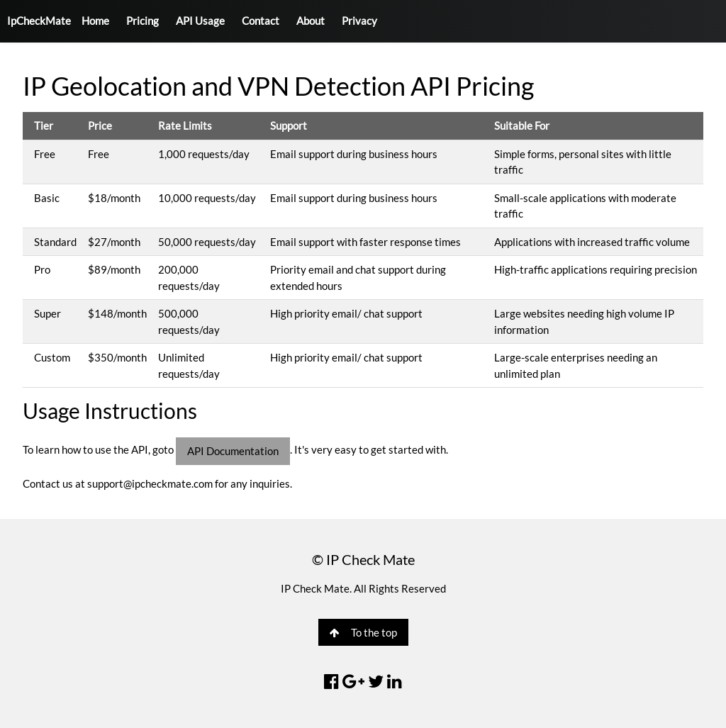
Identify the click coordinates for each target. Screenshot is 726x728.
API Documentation (233, 451)
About (311, 21)
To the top (363, 632)
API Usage (200, 21)
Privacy (359, 21)
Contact (261, 21)
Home (95, 21)
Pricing (143, 21)
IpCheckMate (39, 21)
